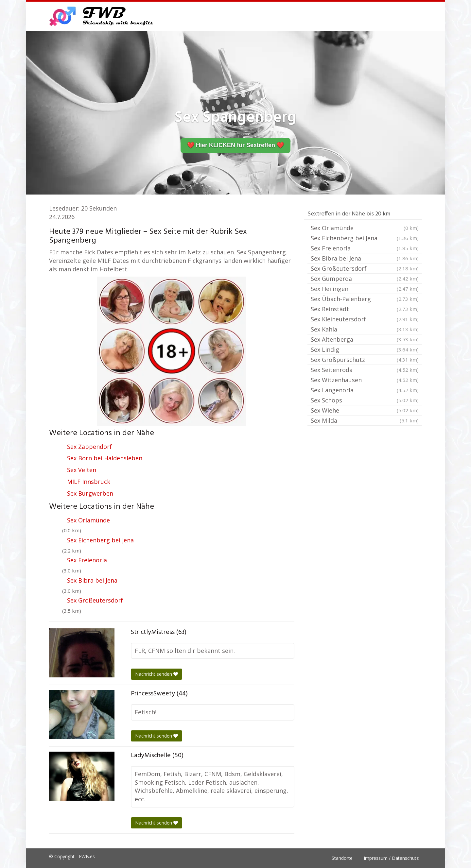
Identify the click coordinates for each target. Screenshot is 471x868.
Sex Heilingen (365, 289)
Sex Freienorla (87, 560)
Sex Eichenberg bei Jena (100, 540)
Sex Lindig (365, 349)
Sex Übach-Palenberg (365, 299)
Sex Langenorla (365, 390)
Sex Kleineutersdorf (365, 319)
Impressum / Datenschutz (391, 858)
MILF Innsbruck (89, 482)
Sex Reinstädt (365, 309)
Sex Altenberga (365, 339)
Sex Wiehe (365, 410)
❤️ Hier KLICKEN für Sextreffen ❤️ (235, 145)
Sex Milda (365, 420)
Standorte (342, 858)
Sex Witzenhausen (365, 380)
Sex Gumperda (365, 279)
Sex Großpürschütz (365, 360)
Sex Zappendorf (89, 447)
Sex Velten (82, 470)
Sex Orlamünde (88, 520)
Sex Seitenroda (365, 370)
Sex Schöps (365, 400)
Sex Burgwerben (90, 493)
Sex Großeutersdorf (95, 600)
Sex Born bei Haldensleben (105, 458)
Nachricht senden (157, 674)
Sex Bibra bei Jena (92, 580)
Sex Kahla (365, 329)
